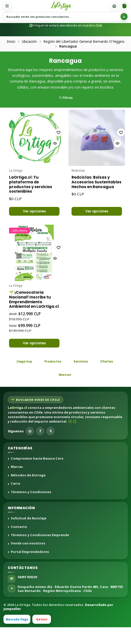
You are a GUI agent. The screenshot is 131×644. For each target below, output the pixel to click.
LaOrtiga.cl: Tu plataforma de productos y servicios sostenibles (34, 183)
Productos (53, 378)
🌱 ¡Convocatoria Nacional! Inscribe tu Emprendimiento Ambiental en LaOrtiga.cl (33, 308)
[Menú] (7, 6)
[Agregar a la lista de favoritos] (51, 139)
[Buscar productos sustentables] (65, 17)
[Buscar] (124, 17)
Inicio (11, 42)
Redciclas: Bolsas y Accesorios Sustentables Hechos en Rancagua (96, 183)
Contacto (19, 543)
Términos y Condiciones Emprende (40, 552)
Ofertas (107, 378)
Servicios (81, 378)
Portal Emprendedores (30, 568)
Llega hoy (24, 378)
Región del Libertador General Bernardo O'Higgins (84, 42)
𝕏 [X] (51, 447)
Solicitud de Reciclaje (29, 535)
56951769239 (27, 593)
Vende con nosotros (28, 560)
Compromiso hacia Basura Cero (37, 475)
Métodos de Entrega (28, 492)
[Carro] (124, 6)
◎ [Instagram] (30, 447)
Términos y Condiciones (31, 509)
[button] (66, 78)
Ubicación (29, 42)
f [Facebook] (40, 447)
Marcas (65, 391)
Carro (16, 500)
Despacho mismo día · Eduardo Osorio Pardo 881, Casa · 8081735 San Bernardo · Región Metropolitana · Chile (70, 605)
